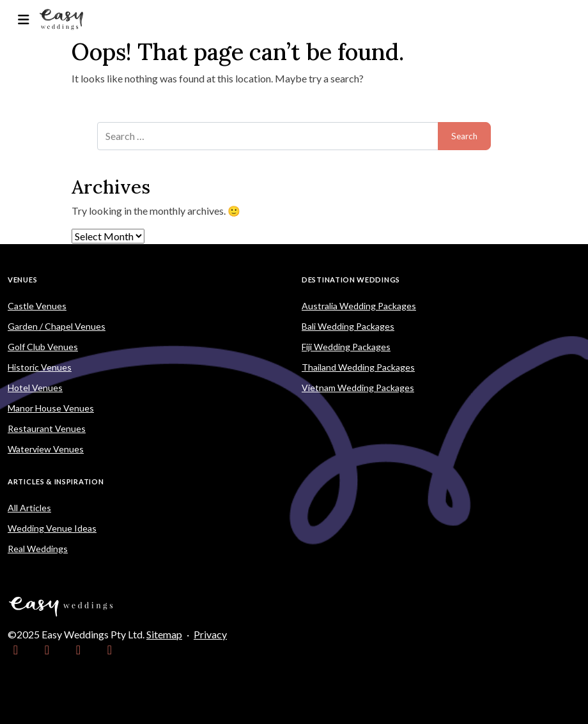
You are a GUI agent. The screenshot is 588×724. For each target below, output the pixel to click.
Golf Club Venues (43, 347)
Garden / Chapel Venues (57, 326)
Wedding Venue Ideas (52, 528)
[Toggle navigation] (23, 19)
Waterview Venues (46, 449)
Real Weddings (38, 549)
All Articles (29, 508)
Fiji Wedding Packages (346, 347)
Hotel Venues (35, 388)
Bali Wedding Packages (348, 326)
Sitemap (164, 634)
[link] (16, 650)
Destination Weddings (351, 280)
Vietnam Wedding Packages (358, 388)
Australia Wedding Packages (359, 306)
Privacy (210, 634)
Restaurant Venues (47, 428)
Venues (22, 280)
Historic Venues (40, 367)
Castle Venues (37, 306)
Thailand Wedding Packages (358, 367)
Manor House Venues (51, 408)
